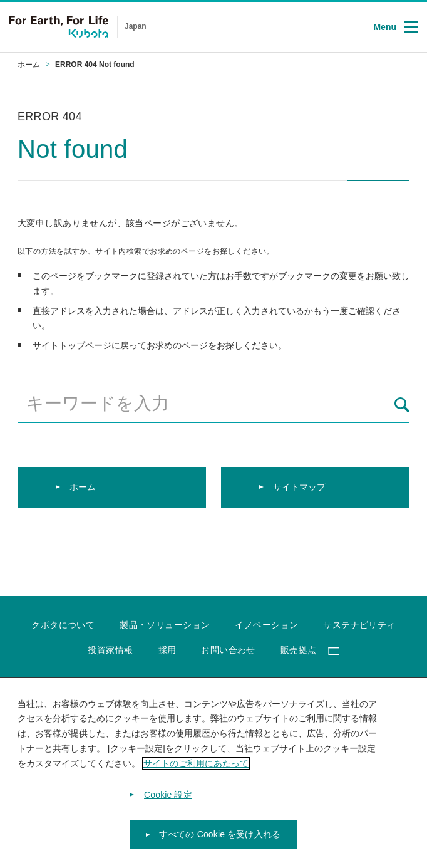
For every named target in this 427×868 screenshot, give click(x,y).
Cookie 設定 (168, 795)
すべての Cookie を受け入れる (220, 835)
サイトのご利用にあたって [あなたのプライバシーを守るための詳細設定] (196, 764)
